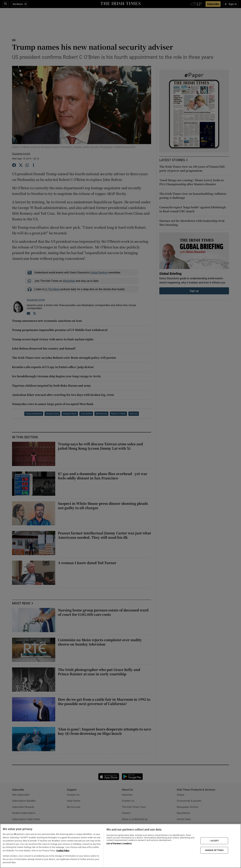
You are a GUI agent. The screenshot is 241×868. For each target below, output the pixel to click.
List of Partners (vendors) (119, 844)
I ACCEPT (214, 841)
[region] (120, 846)
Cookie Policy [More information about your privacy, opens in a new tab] (63, 851)
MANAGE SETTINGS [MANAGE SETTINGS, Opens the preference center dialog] (214, 850)
